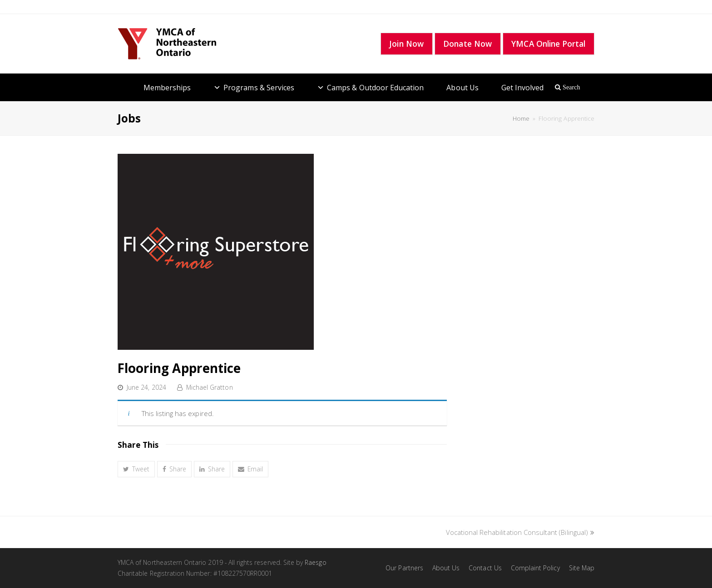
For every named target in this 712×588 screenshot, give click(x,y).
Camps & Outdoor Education (375, 88)
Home (521, 118)
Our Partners (404, 568)
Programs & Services (259, 88)
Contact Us (485, 568)
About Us (462, 88)
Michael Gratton (210, 387)
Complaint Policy (535, 568)
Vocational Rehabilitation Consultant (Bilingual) (520, 532)
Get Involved (523, 88)
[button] (136, 469)
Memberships (167, 88)
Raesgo (315, 562)
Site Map (582, 568)
